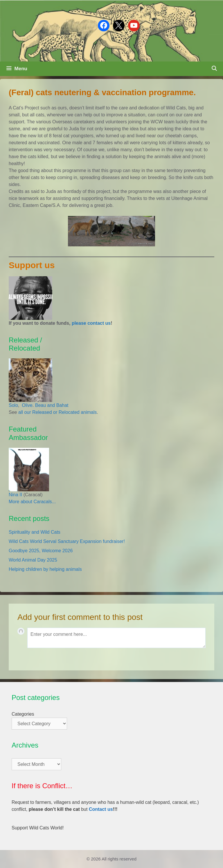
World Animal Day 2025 (33, 560)
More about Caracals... (32, 502)
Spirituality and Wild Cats (35, 532)
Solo (13, 405)
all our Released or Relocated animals (57, 412)
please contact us (91, 323)
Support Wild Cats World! (38, 828)
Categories (23, 714)
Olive (27, 405)
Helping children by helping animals (45, 569)
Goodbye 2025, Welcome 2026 (41, 551)
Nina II (15, 495)
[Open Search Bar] (214, 69)
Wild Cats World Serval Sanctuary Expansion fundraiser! (67, 541)
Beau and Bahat (52, 405)
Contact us (101, 809)
